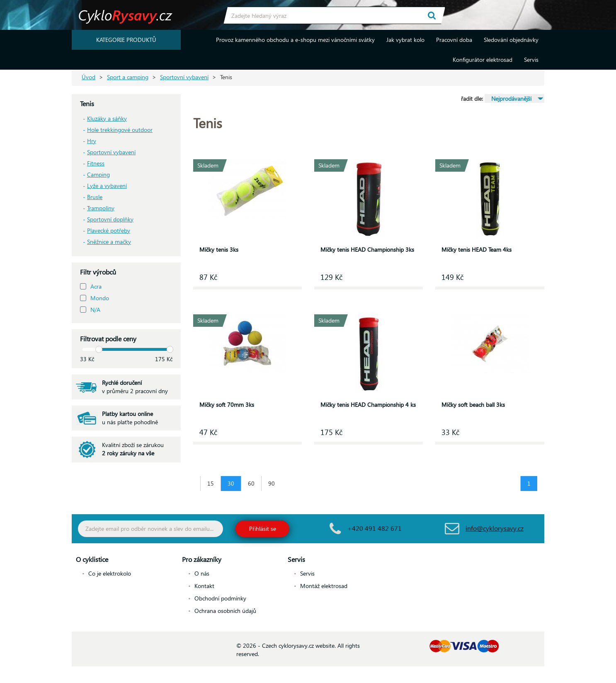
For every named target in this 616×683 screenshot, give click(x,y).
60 (251, 483)
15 (211, 483)
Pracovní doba (454, 40)
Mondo (100, 298)
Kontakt (204, 586)
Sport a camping (128, 77)
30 (231, 483)
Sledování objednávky (511, 40)
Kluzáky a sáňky (107, 118)
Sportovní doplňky (110, 219)
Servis (531, 60)
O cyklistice (92, 559)
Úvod (89, 77)
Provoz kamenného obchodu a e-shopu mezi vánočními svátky (295, 40)
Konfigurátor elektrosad (483, 60)
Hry (92, 141)
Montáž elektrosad (324, 586)
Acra (96, 286)
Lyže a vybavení (107, 186)
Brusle (95, 197)
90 (272, 483)
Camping (98, 174)
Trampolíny (101, 208)
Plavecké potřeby (109, 230)
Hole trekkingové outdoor (120, 130)
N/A (95, 310)
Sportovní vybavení (184, 77)
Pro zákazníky (202, 559)
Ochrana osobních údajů (225, 611)
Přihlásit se (263, 529)
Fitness (96, 163)
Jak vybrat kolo (405, 40)
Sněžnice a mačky (109, 242)
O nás (202, 573)
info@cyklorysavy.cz (495, 528)
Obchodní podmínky (220, 598)
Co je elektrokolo (110, 573)
